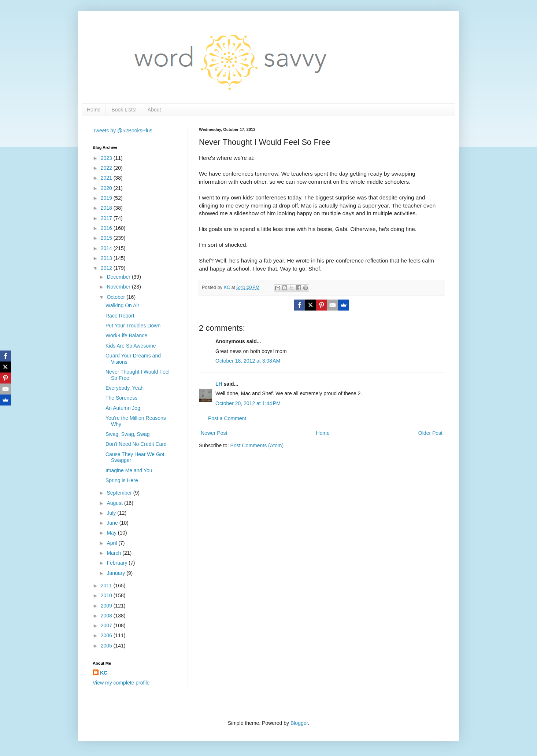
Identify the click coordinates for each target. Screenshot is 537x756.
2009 (107, 606)
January (116, 573)
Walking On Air (122, 305)
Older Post (430, 433)
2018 (107, 208)
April (112, 543)
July (112, 513)
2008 (107, 616)
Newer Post (214, 433)
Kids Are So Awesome (131, 346)
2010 (107, 595)
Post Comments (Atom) (257, 445)
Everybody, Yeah (125, 388)
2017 (107, 218)
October (116, 297)
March (114, 553)
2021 (107, 178)
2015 (107, 238)
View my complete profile (121, 683)
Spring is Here (122, 480)
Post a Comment (227, 418)
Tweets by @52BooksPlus (123, 131)
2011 (107, 586)
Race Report (120, 316)
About (154, 110)
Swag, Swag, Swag (128, 434)
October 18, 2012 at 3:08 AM (248, 361)
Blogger (299, 723)
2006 (107, 635)
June (113, 523)
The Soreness (121, 398)
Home (94, 110)
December (119, 277)
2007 (107, 625)
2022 (107, 168)
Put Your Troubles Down (133, 326)
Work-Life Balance (126, 335)
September (120, 493)
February (118, 563)
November (119, 287)
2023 (107, 158)
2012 (107, 268)
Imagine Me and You (129, 470)
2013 (107, 258)
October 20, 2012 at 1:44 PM (248, 403)
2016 (107, 228)
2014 (107, 248)
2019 (107, 198)
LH (219, 384)
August (115, 503)
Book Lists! (124, 110)
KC (104, 673)
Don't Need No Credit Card (136, 444)
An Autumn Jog (123, 408)
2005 (107, 646)
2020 (107, 188)
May (112, 533)
